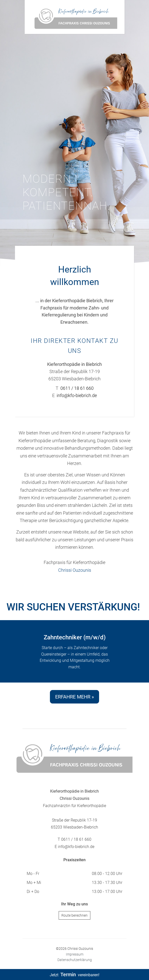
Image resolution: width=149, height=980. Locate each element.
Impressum (75, 954)
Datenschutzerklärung (75, 960)
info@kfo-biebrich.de (77, 395)
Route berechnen (74, 915)
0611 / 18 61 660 (77, 388)
